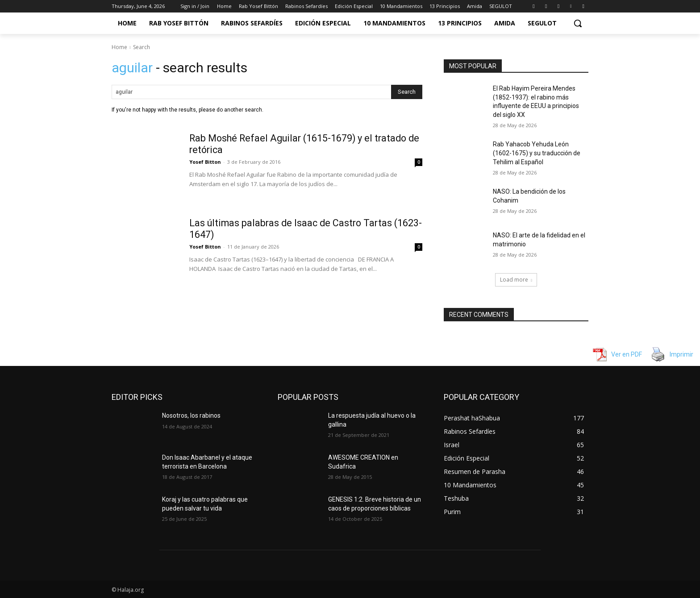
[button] (578, 23)
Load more (516, 280)
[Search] (407, 92)
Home (119, 47)
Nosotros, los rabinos (191, 415)
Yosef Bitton (205, 162)
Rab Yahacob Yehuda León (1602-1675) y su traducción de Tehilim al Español (537, 153)
